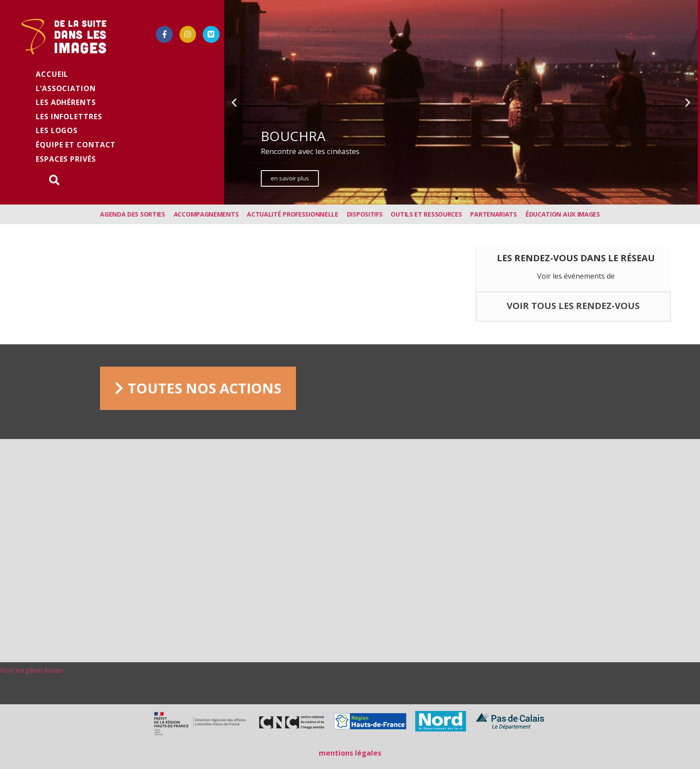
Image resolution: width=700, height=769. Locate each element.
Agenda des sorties (133, 214)
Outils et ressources (426, 214)
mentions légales (350, 753)
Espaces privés (66, 159)
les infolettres (69, 117)
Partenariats (493, 214)
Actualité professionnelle (293, 214)
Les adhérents (66, 102)
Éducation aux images (563, 214)
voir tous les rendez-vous (573, 306)
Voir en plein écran (31, 670)
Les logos (57, 130)
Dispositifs (365, 214)
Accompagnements (206, 214)
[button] (449, 198)
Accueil (52, 74)
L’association (66, 88)
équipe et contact (76, 145)
